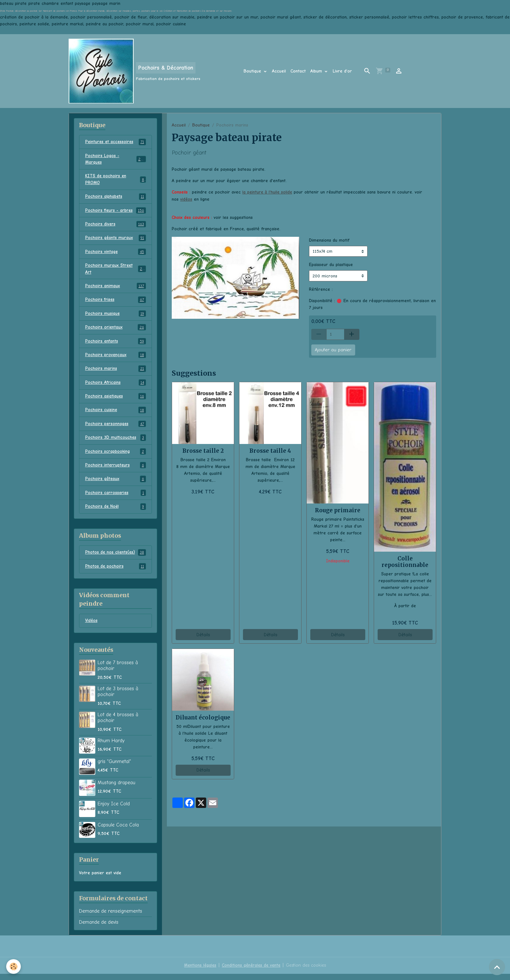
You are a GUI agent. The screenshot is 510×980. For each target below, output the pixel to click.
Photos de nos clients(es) (116, 558)
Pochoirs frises (116, 302)
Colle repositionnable (405, 561)
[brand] (134, 71)
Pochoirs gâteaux (116, 484)
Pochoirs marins (116, 372)
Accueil (279, 71)
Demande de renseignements (111, 918)
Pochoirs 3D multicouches (116, 442)
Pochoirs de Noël (116, 512)
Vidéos (92, 627)
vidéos (186, 199)
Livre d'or (342, 71)
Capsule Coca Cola (118, 831)
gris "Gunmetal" (114, 768)
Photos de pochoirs (116, 572)
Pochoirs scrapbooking (116, 456)
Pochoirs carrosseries (116, 498)
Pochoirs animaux (116, 289)
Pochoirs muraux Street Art (116, 271)
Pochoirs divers (116, 226)
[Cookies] (14, 967)
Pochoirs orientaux (116, 330)
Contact (298, 71)
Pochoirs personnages (116, 428)
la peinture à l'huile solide (268, 192)
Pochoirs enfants (116, 344)
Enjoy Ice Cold (114, 810)
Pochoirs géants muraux (116, 240)
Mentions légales (199, 972)
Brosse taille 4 (270, 450)
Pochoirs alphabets (116, 198)
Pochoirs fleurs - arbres (116, 212)
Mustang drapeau (116, 789)
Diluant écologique (203, 717)
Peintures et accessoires (116, 142)
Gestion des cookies (307, 972)
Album (317, 71)
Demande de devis (99, 928)
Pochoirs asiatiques (116, 400)
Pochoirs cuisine (116, 414)
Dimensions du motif (329, 240)
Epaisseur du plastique (331, 265)
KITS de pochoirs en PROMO (116, 180)
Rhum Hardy (111, 747)
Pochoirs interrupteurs (116, 470)
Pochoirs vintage (116, 254)
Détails (203, 634)
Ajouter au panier (333, 350)
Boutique (253, 71)
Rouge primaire (338, 510)
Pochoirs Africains (116, 386)
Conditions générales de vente (251, 972)
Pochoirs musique (116, 316)
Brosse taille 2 (203, 450)
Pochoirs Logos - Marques (116, 159)
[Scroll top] (497, 967)
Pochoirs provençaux (116, 358)
